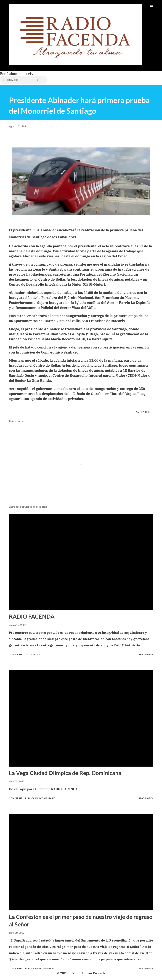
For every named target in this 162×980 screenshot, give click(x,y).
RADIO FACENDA (32, 616)
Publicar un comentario (40, 798)
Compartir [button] (143, 412)
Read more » (146, 654)
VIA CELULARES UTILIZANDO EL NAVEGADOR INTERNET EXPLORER (24, 80)
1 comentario (34, 654)
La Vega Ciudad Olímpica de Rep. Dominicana (65, 773)
